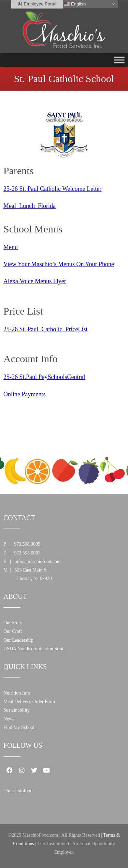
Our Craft (13, 631)
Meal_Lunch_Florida (30, 206)
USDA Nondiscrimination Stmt (33, 649)
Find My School (19, 727)
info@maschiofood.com (37, 561)
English (75, 4)
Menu (11, 247)
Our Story (13, 623)
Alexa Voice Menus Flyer (35, 281)
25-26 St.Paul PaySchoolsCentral (44, 377)
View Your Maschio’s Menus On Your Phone (59, 264)
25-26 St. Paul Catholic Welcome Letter (52, 189)
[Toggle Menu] (119, 60)
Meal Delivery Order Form (29, 702)
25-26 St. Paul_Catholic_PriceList (45, 329)
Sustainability (17, 710)
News (9, 719)
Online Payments (25, 394)
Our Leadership (18, 640)
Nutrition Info (17, 693)
